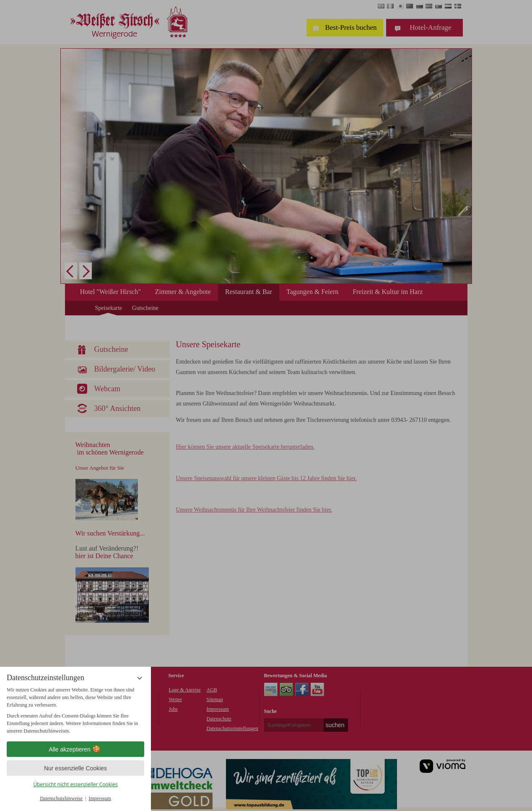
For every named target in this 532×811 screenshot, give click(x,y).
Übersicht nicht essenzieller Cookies (75, 784)
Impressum (100, 798)
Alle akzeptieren (75, 749)
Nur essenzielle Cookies (75, 768)
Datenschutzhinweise (61, 798)
